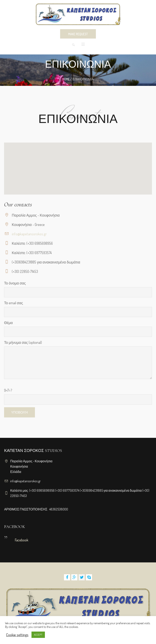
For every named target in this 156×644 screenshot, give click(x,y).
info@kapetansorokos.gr (29, 234)
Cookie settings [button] (17, 635)
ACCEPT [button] (38, 635)
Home (66, 79)
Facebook (22, 540)
